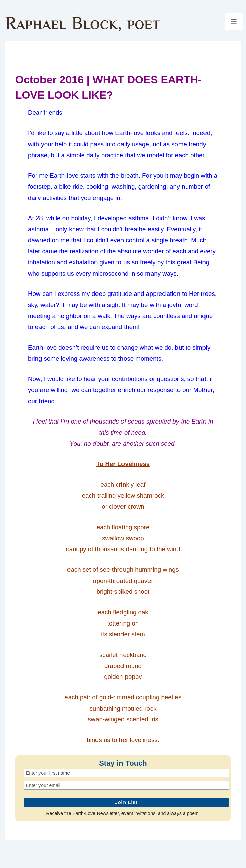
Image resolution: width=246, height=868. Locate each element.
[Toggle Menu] (234, 22)
